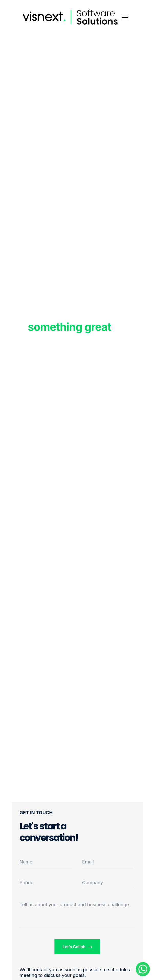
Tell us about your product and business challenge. (75, 905)
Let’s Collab (77, 947)
